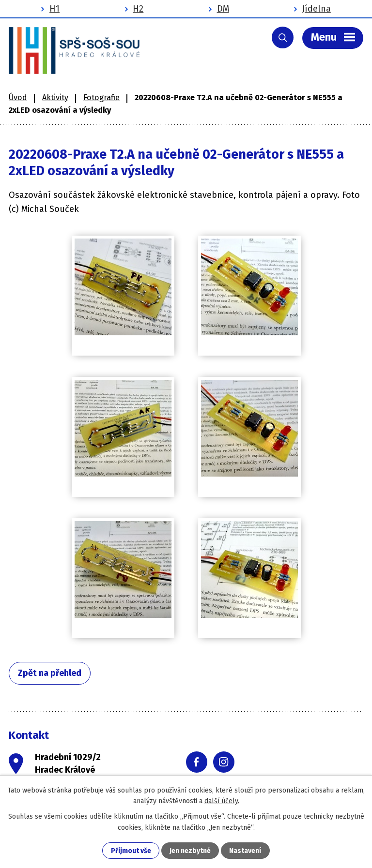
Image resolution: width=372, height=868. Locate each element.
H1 (54, 9)
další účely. (222, 801)
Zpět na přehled (50, 673)
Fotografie (101, 97)
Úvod (18, 97)
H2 (138, 9)
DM (223, 9)
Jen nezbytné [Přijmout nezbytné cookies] (190, 851)
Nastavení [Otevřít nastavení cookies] (245, 851)
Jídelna (317, 9)
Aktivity (55, 97)
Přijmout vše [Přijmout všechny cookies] (131, 851)
